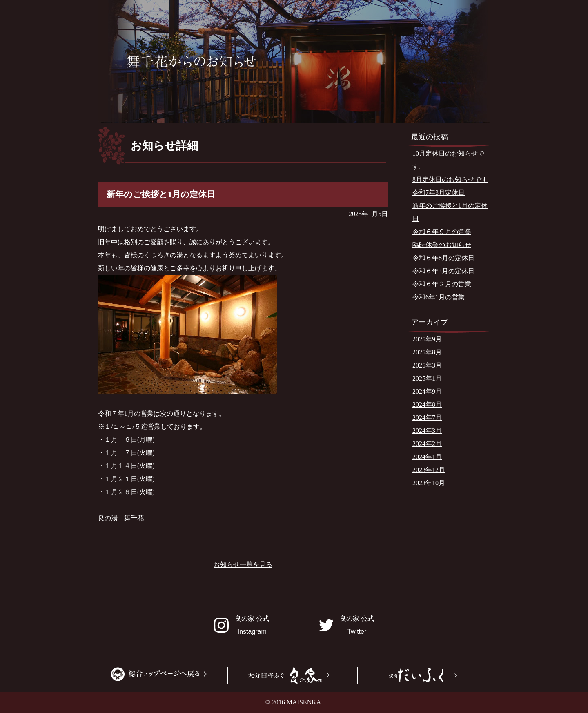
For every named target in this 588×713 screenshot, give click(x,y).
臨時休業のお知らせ (442, 245)
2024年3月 (427, 431)
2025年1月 (427, 378)
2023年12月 (429, 470)
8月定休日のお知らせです (450, 179)
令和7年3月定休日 (439, 193)
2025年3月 (427, 365)
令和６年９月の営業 (442, 232)
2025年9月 (427, 339)
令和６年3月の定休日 (443, 271)
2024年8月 (427, 404)
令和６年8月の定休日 (443, 258)
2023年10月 (429, 483)
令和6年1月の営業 (439, 297)
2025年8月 (427, 352)
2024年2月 (427, 444)
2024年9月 (427, 391)
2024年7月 (427, 418)
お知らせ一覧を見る (243, 565)
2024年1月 (427, 457)
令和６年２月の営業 (442, 284)
